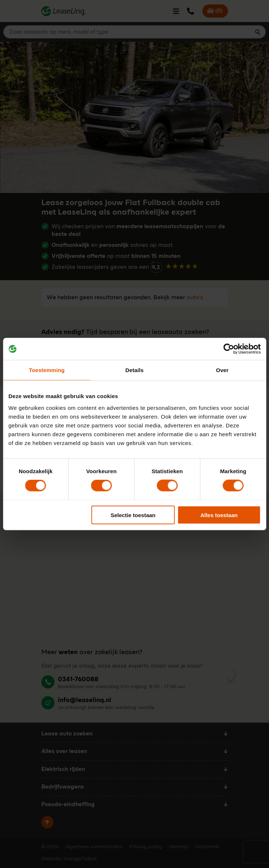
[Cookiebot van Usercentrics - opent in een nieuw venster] (229, 349)
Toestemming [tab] (47, 370)
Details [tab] (135, 370)
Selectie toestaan (133, 515)
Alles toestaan (219, 515)
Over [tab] (222, 370)
